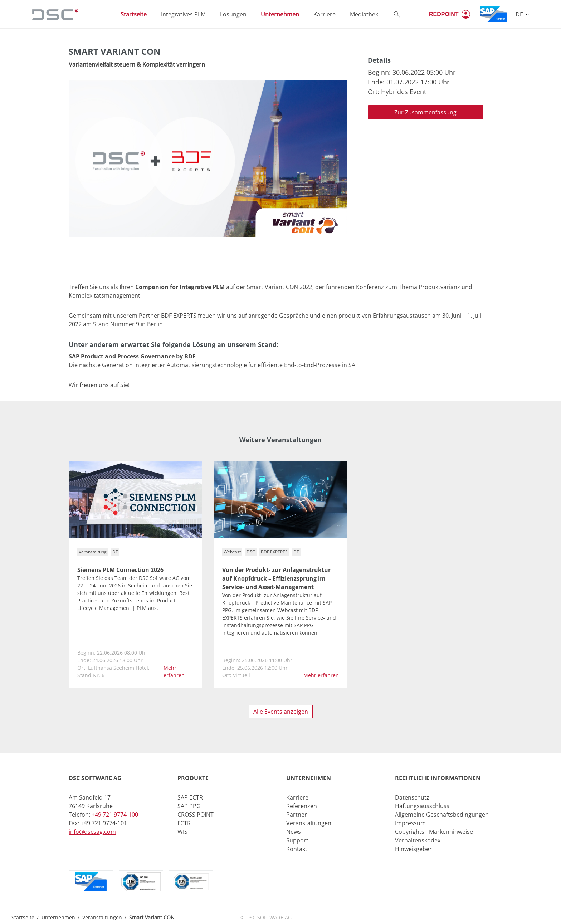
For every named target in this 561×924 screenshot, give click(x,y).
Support (297, 840)
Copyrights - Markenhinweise (434, 832)
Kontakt (297, 849)
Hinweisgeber (413, 849)
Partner (297, 815)
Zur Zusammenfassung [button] (425, 112)
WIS (182, 832)
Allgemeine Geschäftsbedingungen (442, 815)
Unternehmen (58, 917)
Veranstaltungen (309, 823)
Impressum (410, 823)
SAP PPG (189, 806)
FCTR (184, 823)
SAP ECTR (190, 797)
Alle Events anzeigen (281, 712)
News (294, 832)
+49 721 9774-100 (115, 815)
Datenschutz (412, 797)
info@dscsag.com (92, 832)
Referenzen (302, 806)
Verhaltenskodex (418, 840)
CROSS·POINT (196, 815)
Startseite (23, 917)
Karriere (297, 797)
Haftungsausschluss (422, 806)
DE (520, 14)
